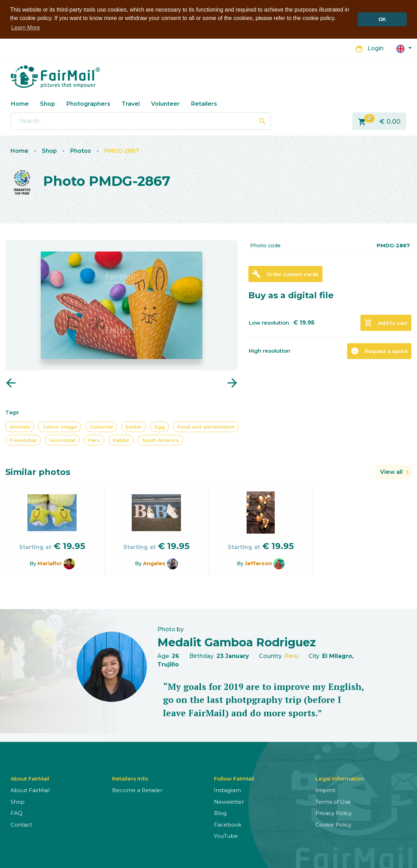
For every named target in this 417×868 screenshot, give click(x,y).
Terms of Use (333, 801)
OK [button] (382, 19)
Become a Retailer (137, 790)
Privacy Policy (334, 813)
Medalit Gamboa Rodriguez (237, 642)
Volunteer (165, 103)
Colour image (60, 426)
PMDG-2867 (122, 151)
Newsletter (229, 801)
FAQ (17, 813)
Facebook (228, 824)
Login (376, 48)
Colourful (101, 426)
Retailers (204, 103)
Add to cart (386, 322)
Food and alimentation (206, 426)
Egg (160, 426)
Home (20, 103)
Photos (81, 151)
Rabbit (121, 439)
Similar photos (38, 472)
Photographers (88, 103)
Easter (133, 426)
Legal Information (340, 778)
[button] (404, 48)
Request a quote (379, 351)
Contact (21, 824)
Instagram (227, 790)
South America (160, 439)
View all (391, 472)
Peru (94, 439)
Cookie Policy (333, 824)
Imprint (325, 790)
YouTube (226, 836)
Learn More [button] (26, 28)
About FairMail (30, 790)
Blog (220, 813)
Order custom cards (285, 274)
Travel (131, 103)
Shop (48, 103)
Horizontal (63, 439)
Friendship (23, 439)
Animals (20, 426)
